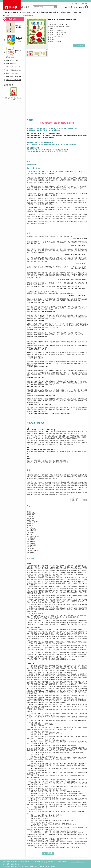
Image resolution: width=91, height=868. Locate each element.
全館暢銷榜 (12, 19)
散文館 (29, 12)
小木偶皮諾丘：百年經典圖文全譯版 (16, 77)
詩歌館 (24, 12)
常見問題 (74, 7)
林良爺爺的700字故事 (12, 60)
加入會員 (75, 3)
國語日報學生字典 (11, 63)
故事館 (10, 12)
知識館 (69, 12)
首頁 (4, 15)
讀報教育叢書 (44, 12)
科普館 (33, 12)
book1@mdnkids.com (77, 862)
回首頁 (81, 7)
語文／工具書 (53, 12)
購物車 (67, 7)
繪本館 (19, 12)
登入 (80, 3)
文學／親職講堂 (61, 12)
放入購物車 (79, 45)
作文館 (38, 12)
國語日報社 (85, 3)
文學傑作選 (13, 15)
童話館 (15, 12)
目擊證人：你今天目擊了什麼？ (15, 73)
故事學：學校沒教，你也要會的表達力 (17, 70)
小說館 (5, 12)
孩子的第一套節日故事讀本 (13, 80)
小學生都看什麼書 (76, 12)
